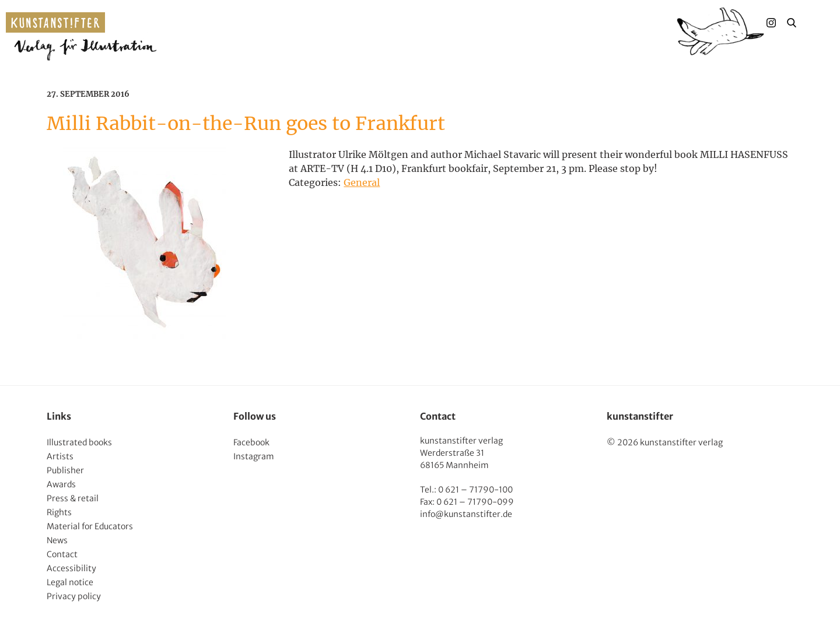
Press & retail (73, 498)
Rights (59, 512)
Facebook (251, 442)
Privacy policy (74, 596)
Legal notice (70, 582)
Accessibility (71, 568)
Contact (62, 554)
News (57, 540)
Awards (61, 484)
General (362, 182)
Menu (814, 23)
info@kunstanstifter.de (466, 514)
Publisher (65, 470)
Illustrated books (79, 442)
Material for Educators (90, 526)
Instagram (254, 456)
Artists (60, 456)
